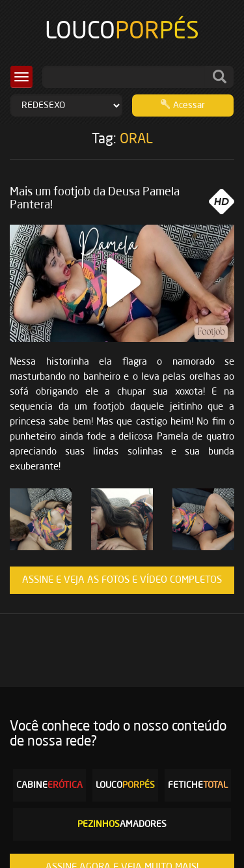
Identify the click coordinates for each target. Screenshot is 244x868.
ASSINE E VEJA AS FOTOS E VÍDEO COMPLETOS (122, 580)
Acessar (183, 104)
